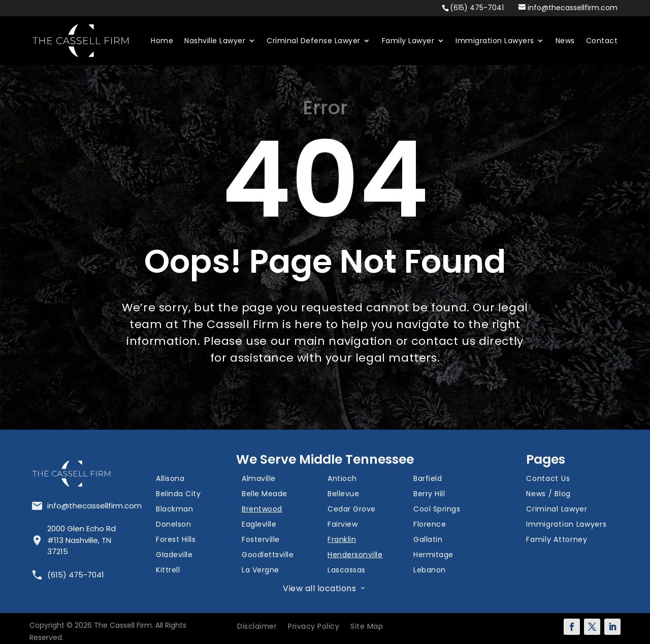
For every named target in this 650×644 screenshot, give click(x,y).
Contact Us (548, 479)
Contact (602, 41)
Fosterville (261, 540)
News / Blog (548, 494)
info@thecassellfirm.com (94, 506)
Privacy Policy (314, 627)
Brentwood (262, 510)
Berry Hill (429, 494)
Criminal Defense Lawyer (314, 41)
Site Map (367, 627)
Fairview (343, 525)
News (565, 41)
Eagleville (259, 525)
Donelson (173, 525)
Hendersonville (355, 555)
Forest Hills (176, 540)
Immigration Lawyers (495, 41)
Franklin (342, 540)
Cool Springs (437, 510)
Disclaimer (257, 627)
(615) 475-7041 (477, 8)
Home (162, 41)
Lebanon (430, 571)
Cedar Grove (352, 510)
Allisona (170, 479)
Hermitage (433, 555)
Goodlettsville (268, 555)
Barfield (428, 479)
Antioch (342, 479)
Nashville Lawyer (215, 41)
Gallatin (428, 540)
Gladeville (174, 555)
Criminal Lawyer (557, 510)
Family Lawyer (408, 41)
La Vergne (261, 571)
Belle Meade (265, 494)
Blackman (174, 510)
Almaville (259, 479)
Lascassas (347, 571)
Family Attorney (557, 540)
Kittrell (168, 571)
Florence (430, 525)
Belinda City (178, 494)
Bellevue (343, 494)
